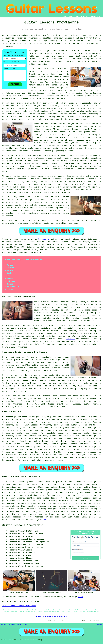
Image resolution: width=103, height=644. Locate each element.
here (46, 520)
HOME (65, 16)
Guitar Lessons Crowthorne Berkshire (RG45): (26, 35)
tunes (59, 90)
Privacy (99, 625)
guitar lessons (15, 161)
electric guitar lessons (87, 449)
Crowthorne (44, 239)
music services (33, 455)
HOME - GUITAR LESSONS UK (51, 616)
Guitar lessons (38, 501)
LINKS (71, 16)
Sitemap (4, 625)
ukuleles (70, 339)
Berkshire (63, 455)
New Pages (12, 625)
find (11, 482)
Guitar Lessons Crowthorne (23, 525)
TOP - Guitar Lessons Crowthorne (19, 606)
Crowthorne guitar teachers (16, 417)
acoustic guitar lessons (37, 439)
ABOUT (78, 16)
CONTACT (86, 16)
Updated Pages (22, 625)
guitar (43, 71)
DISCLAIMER (95, 16)
